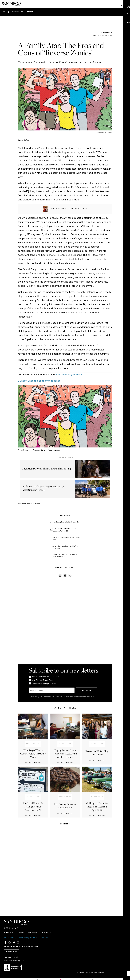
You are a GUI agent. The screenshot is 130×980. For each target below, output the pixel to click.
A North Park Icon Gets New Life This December (65, 547)
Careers (20, 933)
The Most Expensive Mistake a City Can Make (66, 539)
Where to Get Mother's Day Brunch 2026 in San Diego (65, 556)
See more (65, 824)
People (30, 12)
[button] (60, 575)
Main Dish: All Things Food (41, 680)
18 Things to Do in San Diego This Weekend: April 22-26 (64, 530)
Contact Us (46, 933)
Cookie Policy (23, 937)
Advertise (8, 933)
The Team (32, 933)
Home (4, 12)
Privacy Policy (10, 937)
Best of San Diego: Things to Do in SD (45, 677)
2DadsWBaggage (28, 381)
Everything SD (17, 12)
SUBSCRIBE (88, 690)
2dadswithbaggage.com (69, 375)
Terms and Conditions (40, 937)
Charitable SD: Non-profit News (43, 683)
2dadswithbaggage (50, 381)
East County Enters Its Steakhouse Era (66, 522)
